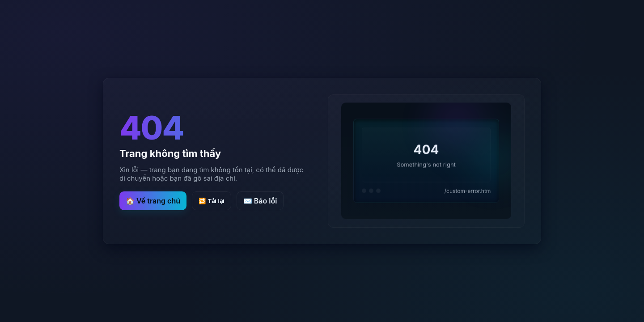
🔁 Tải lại (212, 201)
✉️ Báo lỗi (260, 201)
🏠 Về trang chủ (153, 201)
